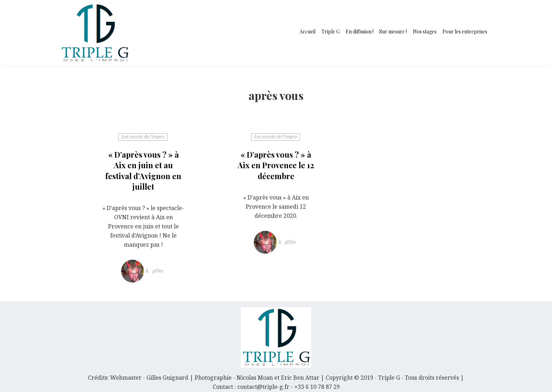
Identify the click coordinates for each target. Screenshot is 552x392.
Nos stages (425, 31)
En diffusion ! (360, 31)
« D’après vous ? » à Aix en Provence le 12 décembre (276, 165)
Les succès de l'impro (143, 137)
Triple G (331, 31)
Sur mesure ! (393, 31)
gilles (157, 271)
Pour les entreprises (465, 31)
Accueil (308, 31)
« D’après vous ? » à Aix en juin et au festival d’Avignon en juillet (143, 170)
